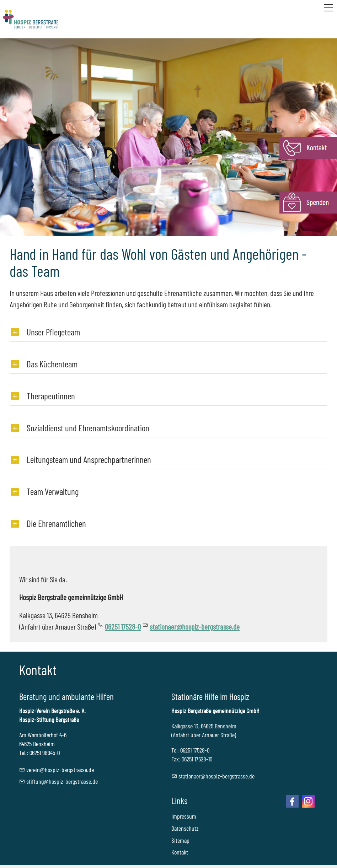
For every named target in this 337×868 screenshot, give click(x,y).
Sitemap (180, 840)
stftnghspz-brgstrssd (62, 781)
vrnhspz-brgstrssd (60, 770)
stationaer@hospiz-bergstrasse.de (195, 626)
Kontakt (180, 852)
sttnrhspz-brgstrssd (216, 776)
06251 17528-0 (123, 626)
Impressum (184, 816)
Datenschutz (185, 828)
